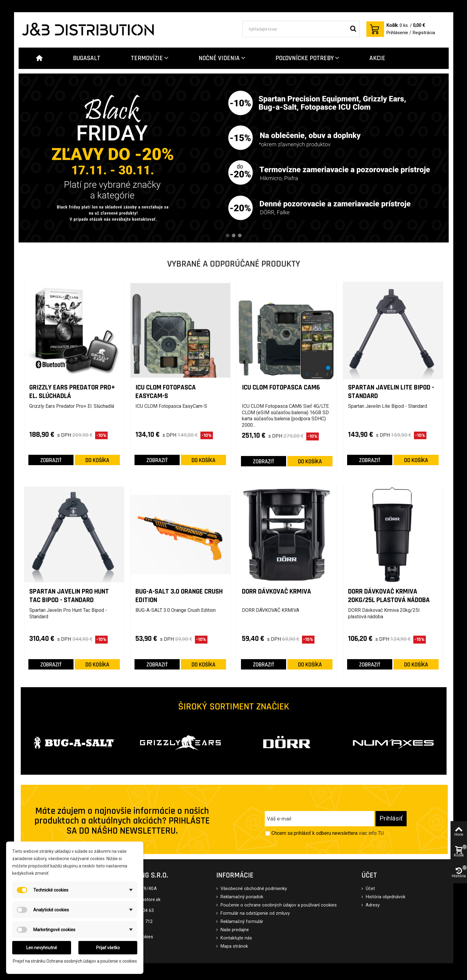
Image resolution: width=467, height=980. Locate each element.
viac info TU (371, 833)
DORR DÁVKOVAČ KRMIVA (277, 592)
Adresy (372, 905)
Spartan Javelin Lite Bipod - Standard (391, 392)
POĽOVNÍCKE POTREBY (305, 58)
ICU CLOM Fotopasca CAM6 (281, 388)
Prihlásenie (397, 33)
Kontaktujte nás (236, 938)
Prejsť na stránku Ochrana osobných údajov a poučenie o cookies (75, 961)
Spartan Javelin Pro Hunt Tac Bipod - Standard (69, 596)
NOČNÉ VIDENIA (219, 58)
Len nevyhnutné (42, 948)
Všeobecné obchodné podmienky (253, 889)
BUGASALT (87, 58)
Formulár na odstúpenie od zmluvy (255, 913)
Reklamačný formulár (241, 922)
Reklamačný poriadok (241, 897)
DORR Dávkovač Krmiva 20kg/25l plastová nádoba (389, 596)
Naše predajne (234, 930)
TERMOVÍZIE (147, 58)
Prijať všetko (108, 948)
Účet (370, 889)
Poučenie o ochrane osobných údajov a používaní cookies (278, 905)
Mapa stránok (234, 946)
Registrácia (424, 33)
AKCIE (377, 58)
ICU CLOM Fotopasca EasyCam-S (166, 392)
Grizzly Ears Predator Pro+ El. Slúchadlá (72, 392)
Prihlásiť (391, 818)
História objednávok (385, 897)
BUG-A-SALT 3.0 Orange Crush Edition (179, 596)
